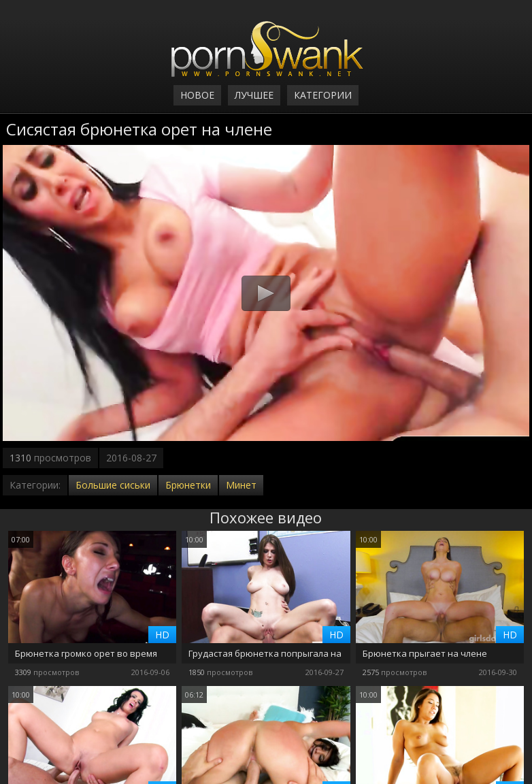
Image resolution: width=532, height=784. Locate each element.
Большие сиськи (113, 485)
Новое (197, 95)
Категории (323, 95)
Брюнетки (188, 485)
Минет (241, 485)
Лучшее (254, 95)
